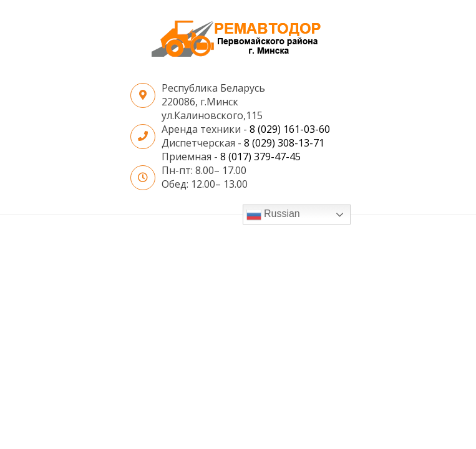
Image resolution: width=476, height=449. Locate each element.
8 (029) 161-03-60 (290, 129)
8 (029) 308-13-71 (284, 143)
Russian (273, 215)
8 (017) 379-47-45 (260, 157)
